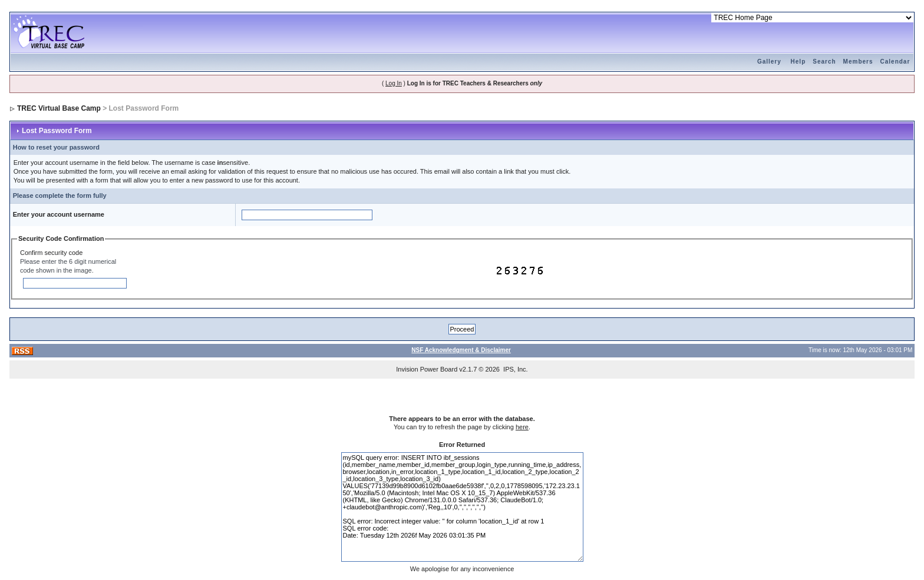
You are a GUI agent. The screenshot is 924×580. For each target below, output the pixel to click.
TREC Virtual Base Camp (59, 108)
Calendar (895, 62)
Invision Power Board (427, 369)
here (522, 427)
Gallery (769, 62)
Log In (394, 83)
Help (798, 62)
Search (824, 62)
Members (858, 62)
